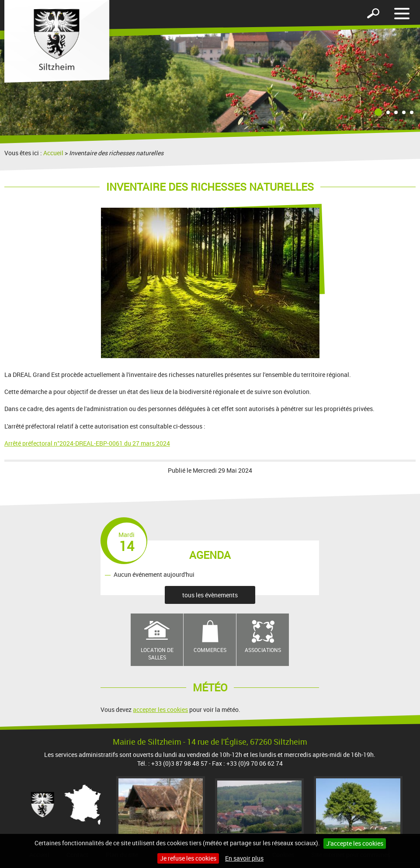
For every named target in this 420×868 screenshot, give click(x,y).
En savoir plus (244, 858)
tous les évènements (210, 595)
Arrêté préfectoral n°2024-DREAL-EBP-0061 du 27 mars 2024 (87, 443)
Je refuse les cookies (188, 858)
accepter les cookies (160, 709)
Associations (263, 650)
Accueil (53, 153)
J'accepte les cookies (355, 843)
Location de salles (157, 654)
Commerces (210, 650)
